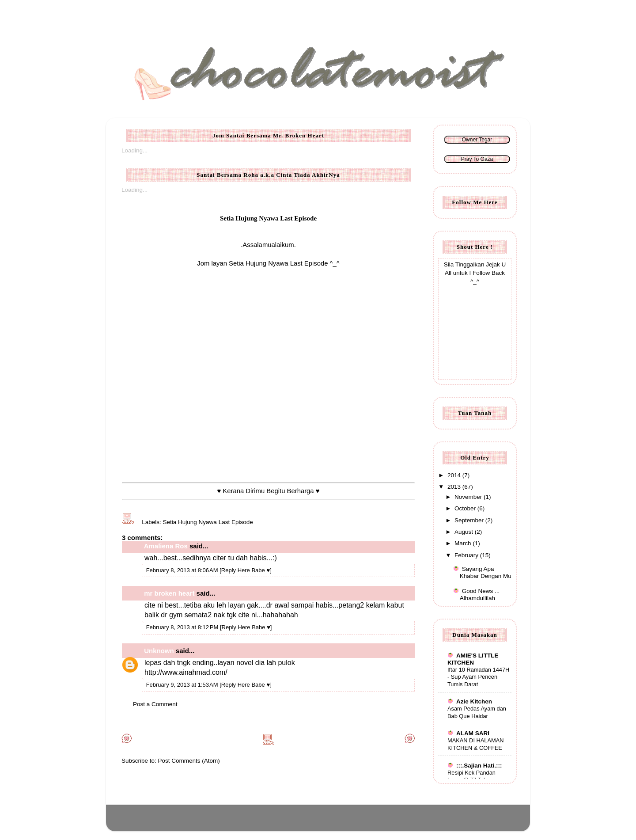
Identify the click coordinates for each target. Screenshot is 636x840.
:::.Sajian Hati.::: (475, 766)
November (469, 497)
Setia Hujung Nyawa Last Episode (208, 522)
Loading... (134, 150)
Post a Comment (155, 704)
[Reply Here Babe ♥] (246, 570)
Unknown (159, 651)
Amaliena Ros (166, 546)
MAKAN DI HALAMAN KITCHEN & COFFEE (475, 744)
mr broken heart (169, 593)
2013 (455, 487)
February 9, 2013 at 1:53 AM (183, 685)
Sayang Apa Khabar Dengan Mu (486, 572)
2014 (455, 475)
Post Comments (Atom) (189, 761)
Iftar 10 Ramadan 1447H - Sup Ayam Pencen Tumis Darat (478, 677)
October (466, 508)
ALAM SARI (468, 733)
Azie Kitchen (470, 701)
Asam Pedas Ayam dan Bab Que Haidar (477, 712)
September (470, 520)
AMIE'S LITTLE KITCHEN (473, 659)
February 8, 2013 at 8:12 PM (183, 627)
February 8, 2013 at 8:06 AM (183, 570)
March (464, 543)
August (465, 532)
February (467, 555)
